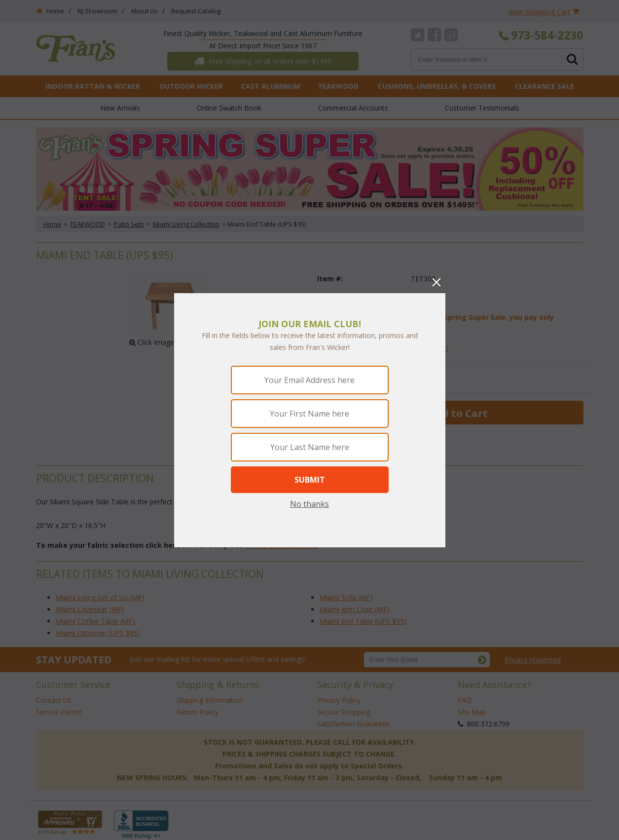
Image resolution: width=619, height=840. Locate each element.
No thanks (309, 504)
